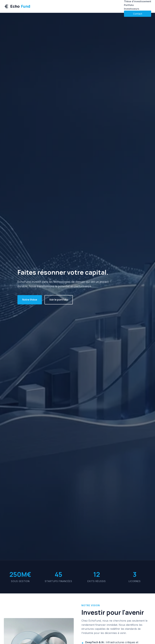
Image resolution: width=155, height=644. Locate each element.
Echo (17, 6)
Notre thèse (30, 300)
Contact (138, 14)
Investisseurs (132, 9)
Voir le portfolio (59, 300)
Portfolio (129, 5)
